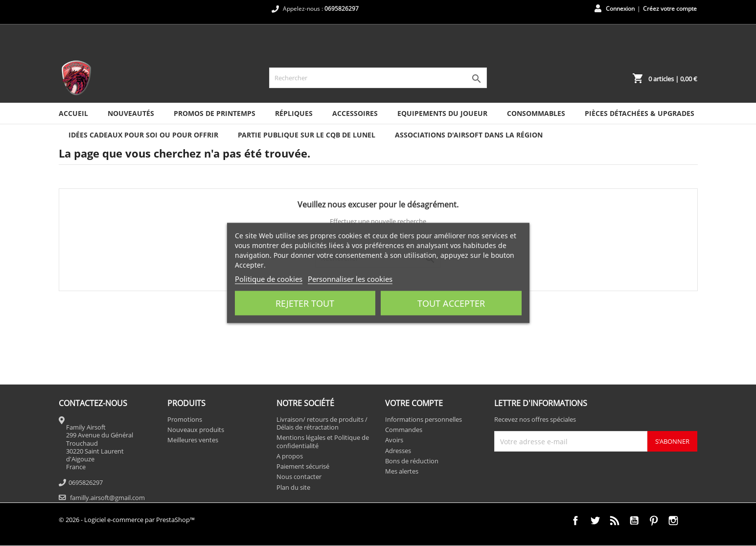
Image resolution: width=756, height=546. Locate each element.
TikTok (693, 521)
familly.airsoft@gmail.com (107, 498)
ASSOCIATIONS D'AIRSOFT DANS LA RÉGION (469, 135)
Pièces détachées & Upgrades (640, 113)
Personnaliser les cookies (350, 279)
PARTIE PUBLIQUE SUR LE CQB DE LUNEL (307, 135)
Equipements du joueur (442, 113)
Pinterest (654, 521)
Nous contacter (299, 477)
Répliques (294, 113)
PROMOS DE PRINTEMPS (215, 113)
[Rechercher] (378, 78)
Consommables (536, 113)
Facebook (575, 521)
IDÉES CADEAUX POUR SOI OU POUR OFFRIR (143, 135)
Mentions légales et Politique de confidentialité (323, 441)
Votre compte (414, 403)
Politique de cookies (269, 279)
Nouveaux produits (196, 430)
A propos (290, 456)
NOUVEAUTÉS (131, 113)
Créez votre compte (670, 9)
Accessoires (355, 113)
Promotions (185, 419)
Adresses (398, 451)
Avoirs (394, 440)
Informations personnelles (424, 419)
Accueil (73, 113)
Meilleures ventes (193, 440)
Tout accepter (451, 303)
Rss (615, 521)
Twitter (595, 521)
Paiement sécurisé (303, 466)
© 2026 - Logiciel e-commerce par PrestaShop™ (127, 520)
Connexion (620, 9)
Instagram (673, 521)
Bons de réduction (412, 461)
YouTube (634, 521)
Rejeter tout (305, 303)
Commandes (404, 430)
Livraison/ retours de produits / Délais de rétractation (322, 423)
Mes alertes (402, 471)
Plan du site (293, 487)
